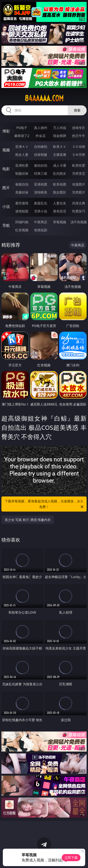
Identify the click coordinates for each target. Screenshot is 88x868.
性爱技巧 (79, 211)
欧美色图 (60, 184)
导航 (6, 225)
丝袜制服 (41, 155)
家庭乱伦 (41, 203)
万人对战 (60, 128)
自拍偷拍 (41, 147)
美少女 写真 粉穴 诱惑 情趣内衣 (28, 520)
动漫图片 (79, 184)
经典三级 (41, 173)
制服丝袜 (22, 173)
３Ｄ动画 (79, 147)
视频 (6, 150)
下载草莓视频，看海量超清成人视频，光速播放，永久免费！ (45, 504)
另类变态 (79, 173)
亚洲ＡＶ (22, 147)
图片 (6, 188)
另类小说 (41, 211)
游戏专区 (79, 128)
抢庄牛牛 (79, 136)
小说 (6, 207)
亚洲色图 (41, 184)
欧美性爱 (79, 165)
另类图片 (79, 192)
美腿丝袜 (22, 192)
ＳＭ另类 (79, 155)
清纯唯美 (41, 192)
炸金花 (41, 136)
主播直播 (60, 155)
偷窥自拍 (22, 184)
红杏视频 (22, 230)
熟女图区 (60, 192)
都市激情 (22, 203)
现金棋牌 (60, 136)
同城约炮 (22, 222)
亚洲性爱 (22, 165)
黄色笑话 (60, 211)
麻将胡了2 (22, 136)
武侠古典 (79, 203)
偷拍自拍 (41, 165)
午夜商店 (41, 222)
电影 (6, 169)
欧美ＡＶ (60, 147)
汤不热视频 (79, 222)
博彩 (6, 131)
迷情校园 (22, 211)
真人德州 (41, 128)
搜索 (77, 110)
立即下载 (71, 858)
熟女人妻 (22, 155)
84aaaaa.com (44, 98)
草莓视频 (60, 222)
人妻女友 (60, 203)
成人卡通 (60, 165)
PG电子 (22, 128)
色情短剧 (41, 230)
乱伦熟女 (60, 173)
